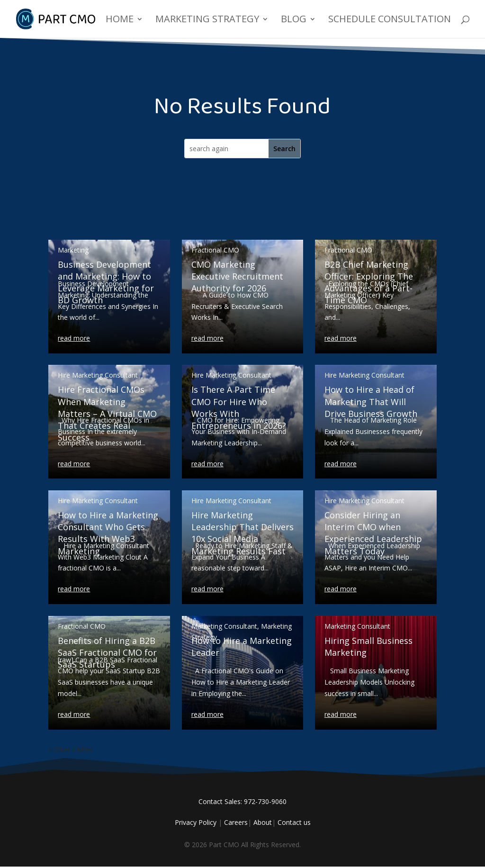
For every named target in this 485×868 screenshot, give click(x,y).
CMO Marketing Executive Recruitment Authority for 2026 (237, 276)
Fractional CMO (82, 626)
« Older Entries (71, 749)
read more (74, 338)
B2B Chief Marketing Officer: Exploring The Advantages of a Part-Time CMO (369, 282)
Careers (236, 822)
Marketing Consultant (224, 626)
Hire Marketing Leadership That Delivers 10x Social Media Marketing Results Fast (242, 533)
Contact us (294, 822)
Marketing (73, 250)
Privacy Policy (196, 822)
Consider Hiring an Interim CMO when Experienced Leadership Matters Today (373, 533)
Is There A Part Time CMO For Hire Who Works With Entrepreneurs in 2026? (239, 407)
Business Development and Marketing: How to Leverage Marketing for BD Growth (106, 282)
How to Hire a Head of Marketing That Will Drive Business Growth (371, 401)
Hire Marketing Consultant (98, 375)
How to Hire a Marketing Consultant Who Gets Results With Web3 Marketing (108, 533)
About (263, 822)
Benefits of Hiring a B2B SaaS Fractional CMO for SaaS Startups (107, 652)
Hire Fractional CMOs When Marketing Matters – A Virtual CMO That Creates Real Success (107, 413)
